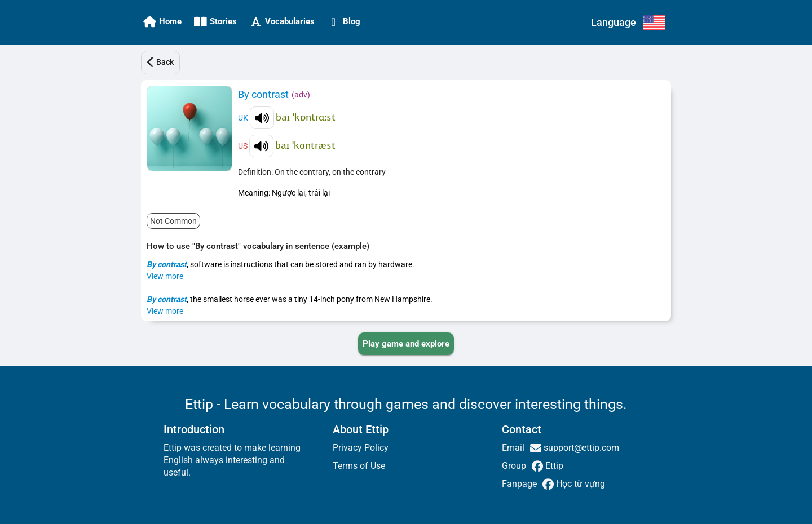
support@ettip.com (580, 448)
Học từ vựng (579, 484)
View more (165, 276)
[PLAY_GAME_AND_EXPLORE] (406, 344)
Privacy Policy (361, 448)
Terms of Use (359, 466)
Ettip (553, 466)
